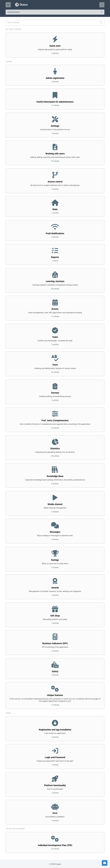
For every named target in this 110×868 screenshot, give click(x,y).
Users (8, 713)
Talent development (15, 829)
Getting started (13, 29)
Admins (9, 62)
